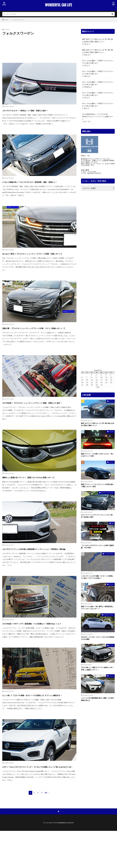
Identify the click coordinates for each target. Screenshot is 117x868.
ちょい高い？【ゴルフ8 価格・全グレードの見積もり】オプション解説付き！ (38, 726)
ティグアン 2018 (64, 45)
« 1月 (98, 387)
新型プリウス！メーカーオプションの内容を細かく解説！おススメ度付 (97, 487)
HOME (6, 20)
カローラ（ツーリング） (107, 495)
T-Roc (5, 41)
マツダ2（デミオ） (109, 620)
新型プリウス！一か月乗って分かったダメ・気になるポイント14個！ (96, 456)
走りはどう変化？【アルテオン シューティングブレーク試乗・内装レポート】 (39, 260)
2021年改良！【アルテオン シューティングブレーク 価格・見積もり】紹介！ (37, 417)
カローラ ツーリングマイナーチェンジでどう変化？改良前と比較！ (97, 518)
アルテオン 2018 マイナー (48, 41)
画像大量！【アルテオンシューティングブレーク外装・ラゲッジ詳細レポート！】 (39, 338)
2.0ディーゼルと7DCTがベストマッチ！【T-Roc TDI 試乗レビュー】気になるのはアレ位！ (38, 801)
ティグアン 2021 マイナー (47, 45)
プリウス (111, 401)
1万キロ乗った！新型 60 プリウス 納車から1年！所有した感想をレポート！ (98, 674)
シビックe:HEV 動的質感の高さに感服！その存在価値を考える (97, 706)
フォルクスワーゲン (18, 20)
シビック (111, 682)
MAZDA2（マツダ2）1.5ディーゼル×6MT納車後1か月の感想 (98, 643)
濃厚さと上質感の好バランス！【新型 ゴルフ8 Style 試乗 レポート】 (38, 496)
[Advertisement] (98, 280)
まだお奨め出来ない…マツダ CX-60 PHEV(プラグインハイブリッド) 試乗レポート (98, 117)
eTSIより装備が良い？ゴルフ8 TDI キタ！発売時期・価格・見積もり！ (37, 184)
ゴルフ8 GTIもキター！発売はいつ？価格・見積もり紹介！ (39, 110)
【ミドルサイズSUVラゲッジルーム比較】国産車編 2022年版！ (97, 550)
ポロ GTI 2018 (9, 54)
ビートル (67, 50)
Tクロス (13, 41)
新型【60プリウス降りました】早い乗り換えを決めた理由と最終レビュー (97, 40)
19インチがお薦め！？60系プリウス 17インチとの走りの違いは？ (98, 62)
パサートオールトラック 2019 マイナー (47, 50)
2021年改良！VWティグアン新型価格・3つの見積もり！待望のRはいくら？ (38, 650)
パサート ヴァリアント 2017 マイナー (17, 50)
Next (46, 830)
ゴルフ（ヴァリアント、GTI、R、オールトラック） (19, 45)
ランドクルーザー (109, 557)
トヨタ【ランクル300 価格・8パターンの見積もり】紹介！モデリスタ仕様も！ (98, 581)
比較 (112, 526)
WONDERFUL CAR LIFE (58, 5)
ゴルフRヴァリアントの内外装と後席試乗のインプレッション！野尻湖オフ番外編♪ (39, 571)
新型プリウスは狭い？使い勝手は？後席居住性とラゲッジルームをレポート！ (97, 612)
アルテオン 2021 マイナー (27, 41)
